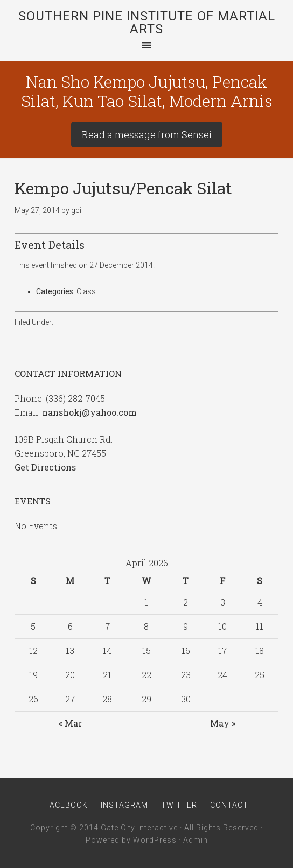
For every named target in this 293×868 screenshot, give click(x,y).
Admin (196, 840)
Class (86, 291)
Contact (229, 805)
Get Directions (45, 467)
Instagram (124, 805)
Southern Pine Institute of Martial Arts (147, 23)
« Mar (70, 723)
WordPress (155, 840)
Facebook (67, 805)
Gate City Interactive (139, 828)
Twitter (179, 805)
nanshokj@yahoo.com (89, 412)
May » (223, 723)
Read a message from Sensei (147, 134)
